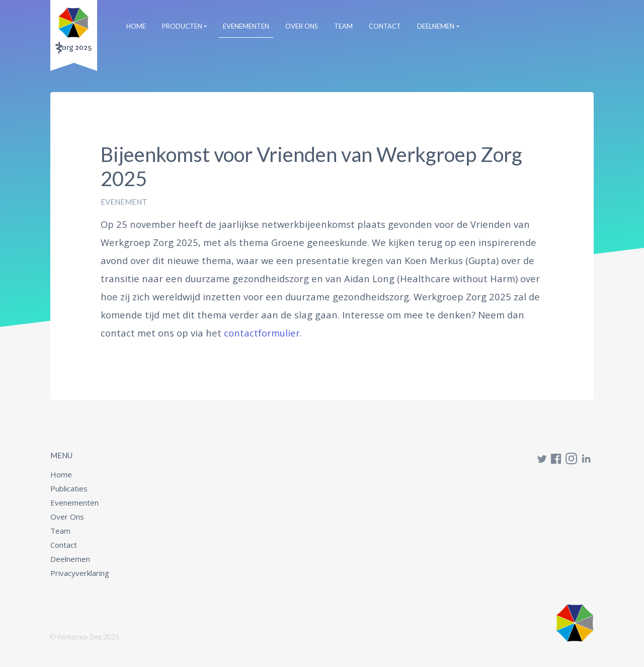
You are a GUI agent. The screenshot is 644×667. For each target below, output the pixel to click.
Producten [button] (182, 26)
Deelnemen (70, 559)
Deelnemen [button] (436, 26)
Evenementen (246, 26)
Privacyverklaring (80, 573)
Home (138, 26)
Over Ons (302, 26)
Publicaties (69, 488)
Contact (385, 26)
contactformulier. (263, 333)
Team (343, 26)
